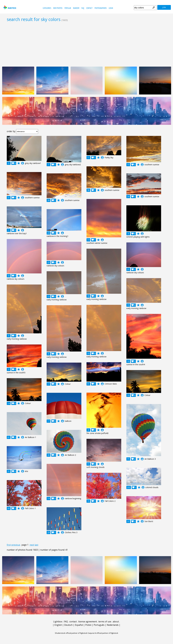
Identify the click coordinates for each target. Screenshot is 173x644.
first (9, 545)
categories (47, 8)
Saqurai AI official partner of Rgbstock (103, 633)
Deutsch (68, 625)
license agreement (88, 622)
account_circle (23, 163)
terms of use (105, 622)
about (116, 622)
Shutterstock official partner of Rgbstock (71, 633)
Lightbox (58, 622)
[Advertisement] (86, 44)
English (58, 625)
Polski (88, 625)
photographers (101, 8)
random (76, 8)
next (32, 545)
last (36, 545)
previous (16, 545)
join (164, 7)
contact (89, 8)
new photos (58, 8)
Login (111, 8)
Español (79, 625)
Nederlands (113, 625)
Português (99, 625)
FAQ (83, 8)
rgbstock (10, 8)
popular (68, 8)
